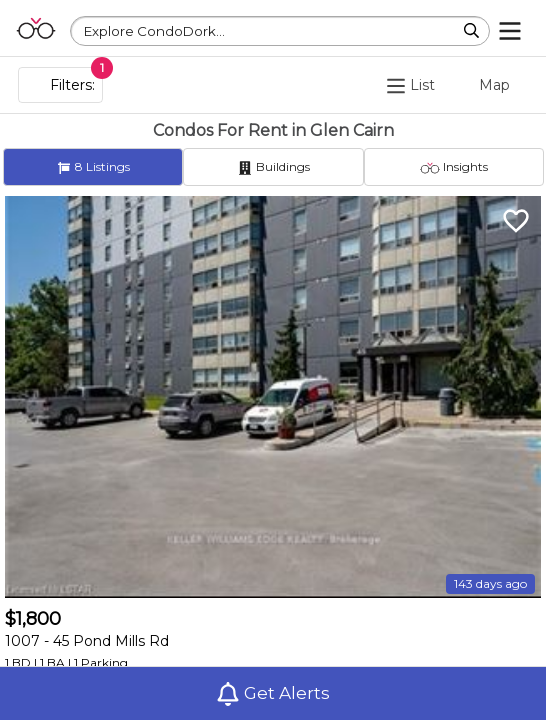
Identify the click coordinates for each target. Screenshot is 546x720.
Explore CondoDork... (154, 31)
